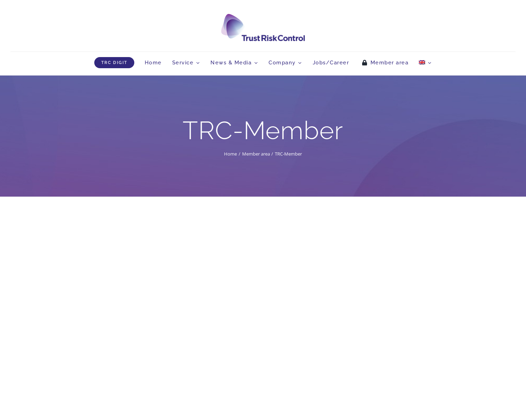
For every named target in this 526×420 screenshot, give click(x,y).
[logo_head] (263, 17)
